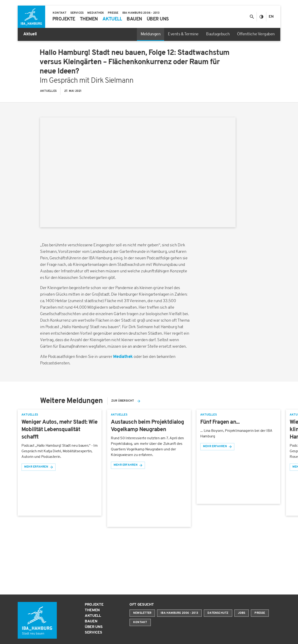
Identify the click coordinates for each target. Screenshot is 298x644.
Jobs (242, 613)
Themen (92, 610)
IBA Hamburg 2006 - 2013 (179, 613)
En (271, 17)
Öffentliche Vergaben (256, 34)
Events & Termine (183, 34)
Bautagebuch (218, 34)
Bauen (91, 621)
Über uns (94, 627)
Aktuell (93, 616)
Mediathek (123, 357)
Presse (260, 613)
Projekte (94, 605)
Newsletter (142, 613)
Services (93, 633)
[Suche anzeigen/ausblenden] (252, 17)
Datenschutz (218, 613)
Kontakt (140, 622)
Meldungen (151, 34)
